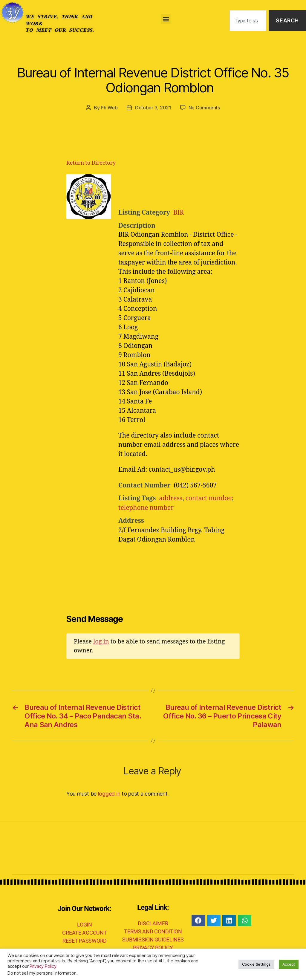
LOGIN (85, 925)
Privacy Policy (43, 966)
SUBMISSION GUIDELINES (153, 940)
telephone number (146, 508)
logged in (109, 794)
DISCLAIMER (153, 923)
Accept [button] (289, 964)
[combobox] (248, 21)
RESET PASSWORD (85, 941)
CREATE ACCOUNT (84, 933)
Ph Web (109, 108)
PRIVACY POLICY (153, 948)
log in (101, 642)
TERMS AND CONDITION (153, 931)
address (171, 498)
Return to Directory (91, 163)
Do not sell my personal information (42, 973)
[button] (166, 19)
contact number (209, 498)
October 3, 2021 (153, 108)
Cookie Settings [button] (256, 964)
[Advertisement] (192, 189)
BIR (179, 213)
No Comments (204, 108)
